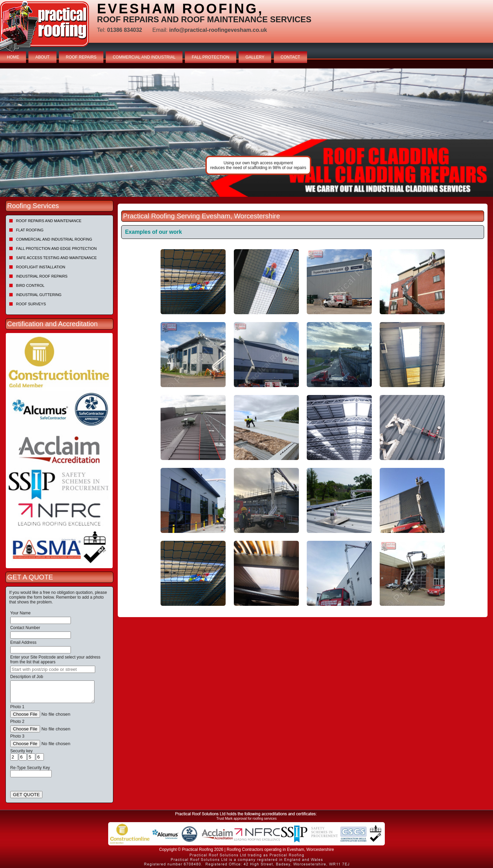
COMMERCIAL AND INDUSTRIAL (144, 57)
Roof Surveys (31, 304)
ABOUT (42, 57)
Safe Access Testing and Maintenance (56, 258)
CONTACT (290, 57)
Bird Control (30, 285)
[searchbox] (53, 669)
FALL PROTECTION (211, 57)
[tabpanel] (246, 133)
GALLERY (255, 57)
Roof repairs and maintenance (49, 221)
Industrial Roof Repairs (42, 276)
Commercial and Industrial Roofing (54, 239)
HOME (13, 57)
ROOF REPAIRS (81, 57)
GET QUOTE (26, 795)
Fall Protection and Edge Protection (56, 248)
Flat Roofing (30, 230)
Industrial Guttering (39, 295)
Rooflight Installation (41, 267)
